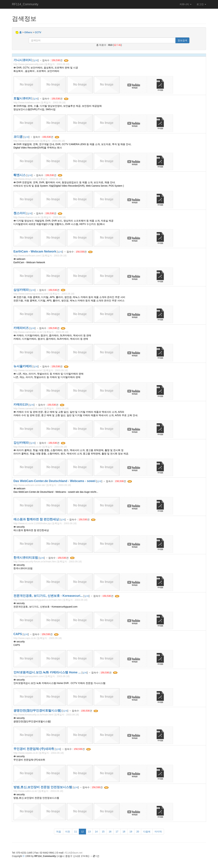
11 (76, 832)
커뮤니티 (185, 4)
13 (89, 832)
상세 (36, 60)
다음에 (147, 832)
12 (82, 832)
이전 (68, 832)
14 (96, 832)
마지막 (158, 832)
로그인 (201, 4)
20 (138, 832)
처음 (59, 832)
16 (110, 832)
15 (103, 832)
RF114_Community (25, 4)
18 (124, 832)
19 (131, 832)
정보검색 (182, 40)
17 (117, 832)
